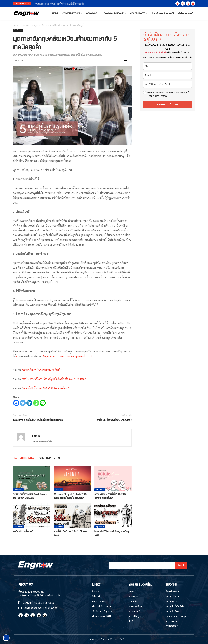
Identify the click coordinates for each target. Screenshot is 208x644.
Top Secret (26, 25)
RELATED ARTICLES (23, 458)
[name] (168, 66)
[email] (168, 75)
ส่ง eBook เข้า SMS (168, 104)
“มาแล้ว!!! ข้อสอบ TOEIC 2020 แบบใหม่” (45, 388)
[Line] (43, 403)
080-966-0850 (46, 603)
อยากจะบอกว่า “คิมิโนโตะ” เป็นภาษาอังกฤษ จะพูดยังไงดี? (110, 496)
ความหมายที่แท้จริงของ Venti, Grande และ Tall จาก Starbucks (30, 496)
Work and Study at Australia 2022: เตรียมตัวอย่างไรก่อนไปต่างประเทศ (70, 496)
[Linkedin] (29, 403)
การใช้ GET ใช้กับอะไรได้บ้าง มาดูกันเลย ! (114, 420)
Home (16, 25)
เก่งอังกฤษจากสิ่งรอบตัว (23, 531)
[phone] (168, 84)
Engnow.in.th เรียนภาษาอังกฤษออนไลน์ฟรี (67, 356)
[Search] (181, 565)
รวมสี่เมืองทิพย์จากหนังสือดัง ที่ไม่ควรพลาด (70, 533)
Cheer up (58, 490)
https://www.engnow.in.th (42, 441)
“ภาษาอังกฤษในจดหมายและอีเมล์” (42, 370)
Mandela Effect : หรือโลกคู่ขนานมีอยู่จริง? (112, 533)
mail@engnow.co (47, 608)
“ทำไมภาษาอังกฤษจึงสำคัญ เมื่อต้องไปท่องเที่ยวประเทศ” (54, 379)
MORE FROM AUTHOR (49, 458)
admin (36, 436)
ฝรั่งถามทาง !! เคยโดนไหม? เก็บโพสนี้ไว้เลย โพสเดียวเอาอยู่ (38, 420)
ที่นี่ (17, 356)
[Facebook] (16, 403)
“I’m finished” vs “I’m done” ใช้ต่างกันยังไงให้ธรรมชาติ (59, 4)
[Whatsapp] (36, 403)
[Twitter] (23, 403)
